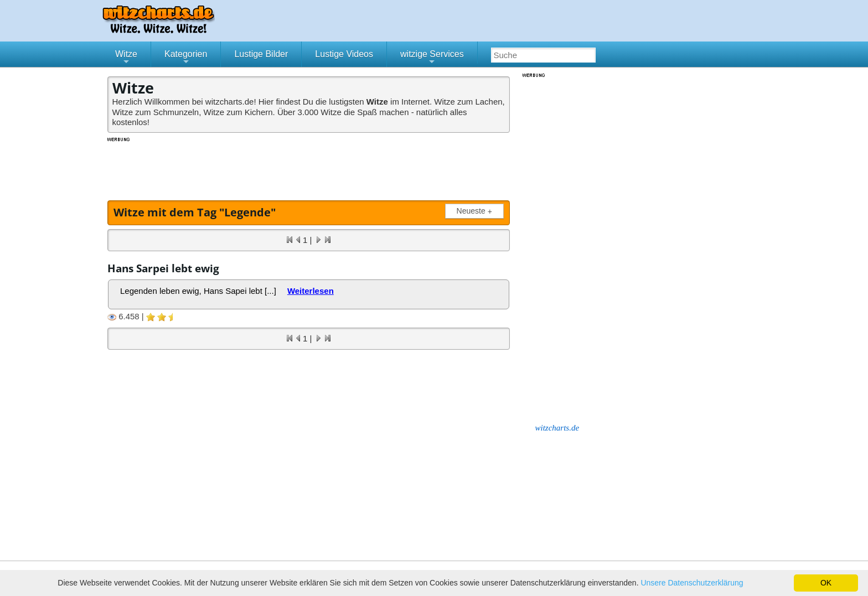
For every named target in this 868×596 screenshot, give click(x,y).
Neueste (477, 211)
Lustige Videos (344, 54)
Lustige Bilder (261, 54)
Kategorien (186, 58)
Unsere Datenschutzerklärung (692, 583)
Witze (126, 58)
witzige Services (432, 58)
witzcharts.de (557, 428)
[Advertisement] (309, 168)
